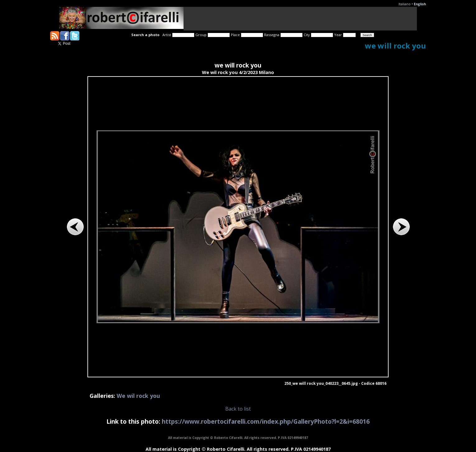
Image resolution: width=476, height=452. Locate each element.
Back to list (238, 409)
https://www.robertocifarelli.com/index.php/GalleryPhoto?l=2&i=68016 (266, 421)
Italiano (405, 4)
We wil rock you (138, 396)
